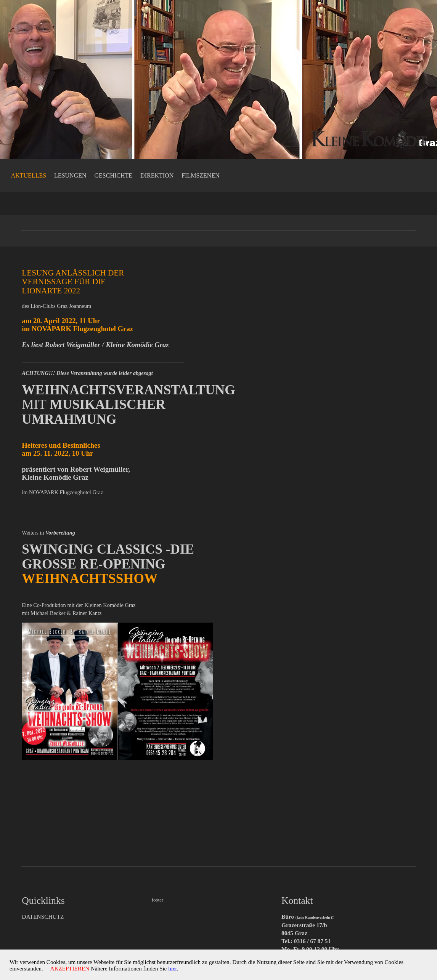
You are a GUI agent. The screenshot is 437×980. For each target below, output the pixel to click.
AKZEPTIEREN (73, 969)
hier (182, 969)
